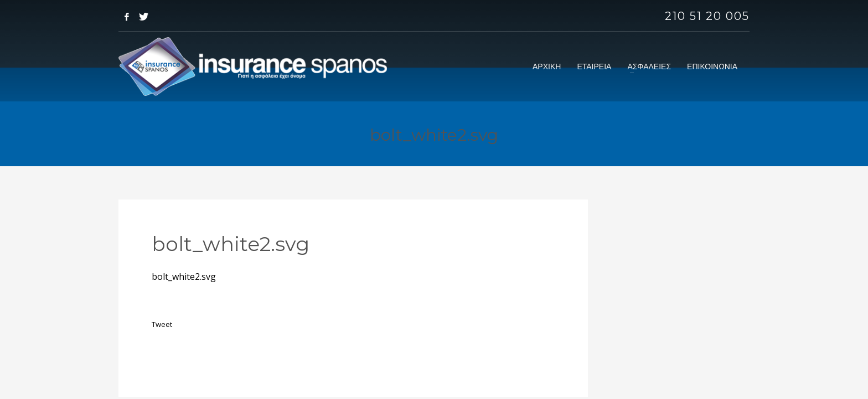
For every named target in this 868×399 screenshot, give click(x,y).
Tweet (162, 324)
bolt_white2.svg (184, 277)
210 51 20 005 (707, 16)
